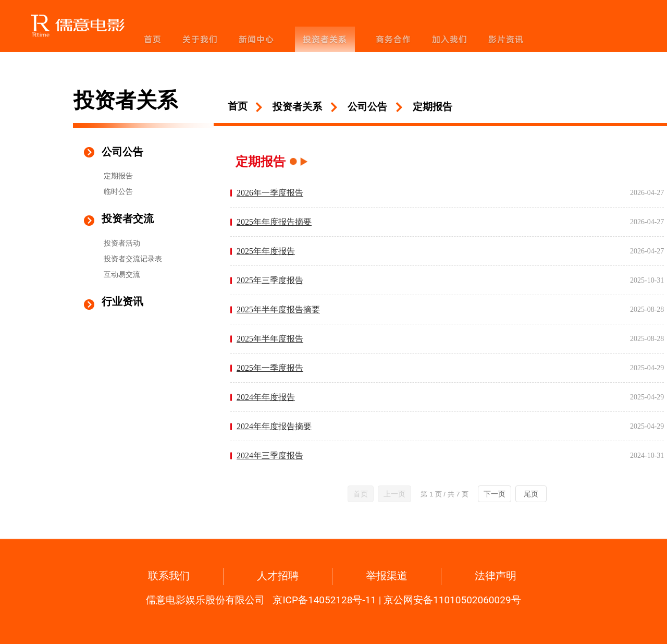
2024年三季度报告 (270, 455)
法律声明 (496, 576)
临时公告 (118, 191)
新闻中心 (256, 39)
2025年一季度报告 (270, 368)
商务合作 (393, 39)
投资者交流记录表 (133, 259)
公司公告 (122, 152)
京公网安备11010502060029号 (452, 600)
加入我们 (450, 39)
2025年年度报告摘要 (274, 222)
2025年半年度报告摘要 (278, 309)
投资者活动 (122, 243)
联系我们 (169, 576)
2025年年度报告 (266, 251)
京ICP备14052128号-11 (324, 600)
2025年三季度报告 (270, 280)
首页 (153, 39)
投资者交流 (128, 218)
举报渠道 (387, 576)
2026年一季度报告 (270, 193)
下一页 (495, 494)
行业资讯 (122, 301)
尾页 (531, 494)
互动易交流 (122, 274)
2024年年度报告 (266, 397)
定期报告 (118, 176)
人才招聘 (278, 576)
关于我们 (200, 39)
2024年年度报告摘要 (274, 426)
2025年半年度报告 (270, 339)
